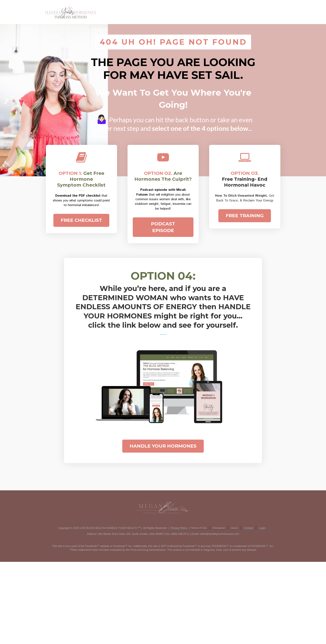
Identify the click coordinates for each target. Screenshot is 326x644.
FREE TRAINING (245, 216)
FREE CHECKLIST (81, 220)
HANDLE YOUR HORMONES (163, 446)
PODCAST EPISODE (163, 227)
